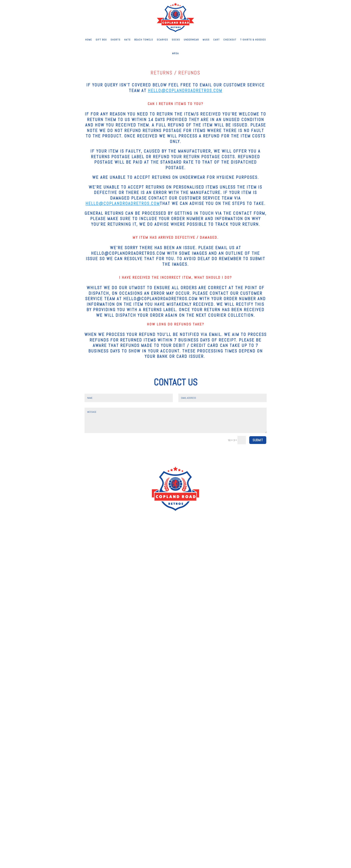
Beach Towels (144, 40)
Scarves (162, 40)
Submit (258, 440)
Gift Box (101, 40)
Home (89, 40)
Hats (127, 40)
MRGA (175, 53)
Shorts (116, 40)
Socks (176, 40)
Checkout (230, 40)
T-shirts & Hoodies (253, 40)
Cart (217, 40)
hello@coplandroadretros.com (185, 91)
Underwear (191, 40)
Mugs (206, 40)
